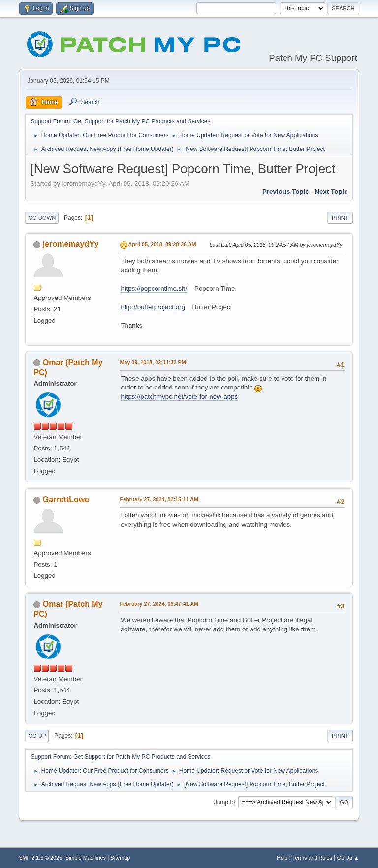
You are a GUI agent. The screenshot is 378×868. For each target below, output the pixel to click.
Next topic (331, 192)
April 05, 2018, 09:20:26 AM (162, 244)
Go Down (42, 218)
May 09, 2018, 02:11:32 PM (153, 362)
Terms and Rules (312, 858)
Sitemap (121, 858)
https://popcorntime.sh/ (154, 288)
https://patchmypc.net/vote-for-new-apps (179, 397)
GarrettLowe (66, 499)
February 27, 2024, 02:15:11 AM (159, 499)
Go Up (37, 736)
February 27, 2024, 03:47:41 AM (159, 604)
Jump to (225, 802)
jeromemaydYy (71, 244)
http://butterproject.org (153, 307)
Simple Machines (86, 858)
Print (340, 218)
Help (282, 858)
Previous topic (286, 192)
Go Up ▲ (348, 858)
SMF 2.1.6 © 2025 (40, 858)
